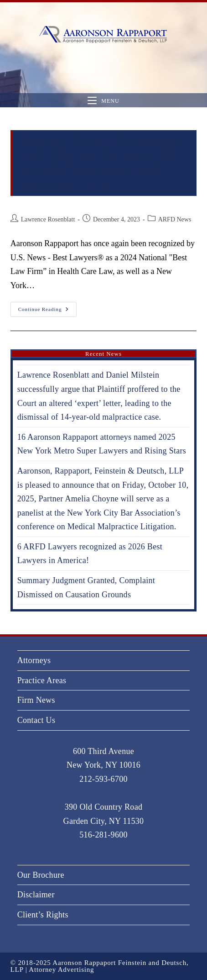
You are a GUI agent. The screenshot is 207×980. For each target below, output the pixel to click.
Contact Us (36, 720)
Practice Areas (42, 680)
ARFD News (175, 219)
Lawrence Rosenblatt (48, 219)
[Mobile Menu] (103, 101)
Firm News (36, 700)
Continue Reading (48, 307)
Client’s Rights (43, 915)
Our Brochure (41, 875)
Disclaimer (36, 895)
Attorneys (34, 660)
